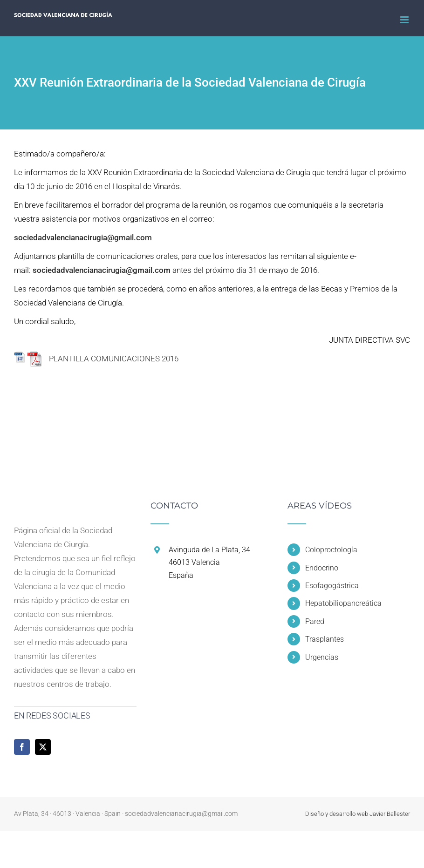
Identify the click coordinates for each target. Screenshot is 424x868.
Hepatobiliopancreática (343, 603)
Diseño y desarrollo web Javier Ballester (358, 814)
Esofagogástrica (332, 586)
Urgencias (322, 657)
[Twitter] (43, 747)
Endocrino (322, 568)
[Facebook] (22, 747)
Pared (315, 621)
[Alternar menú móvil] (405, 20)
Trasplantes (325, 639)
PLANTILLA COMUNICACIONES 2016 (103, 359)
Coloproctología (331, 550)
